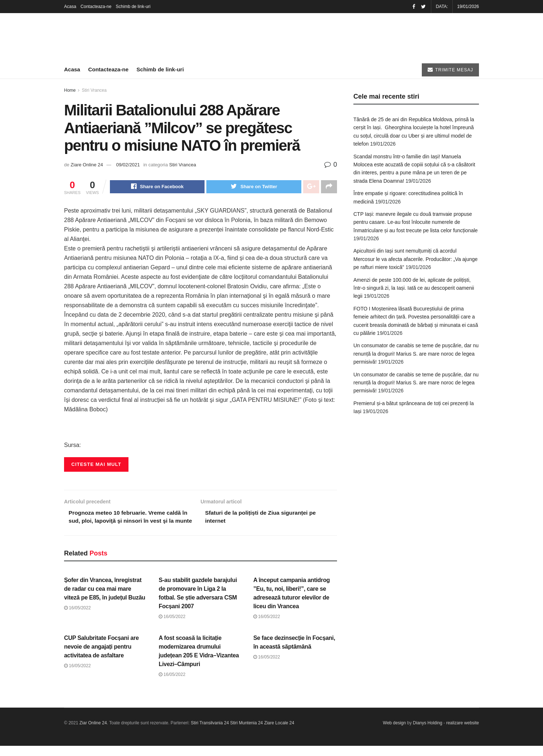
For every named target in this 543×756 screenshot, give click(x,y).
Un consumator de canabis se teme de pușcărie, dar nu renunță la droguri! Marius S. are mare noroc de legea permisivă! (416, 354)
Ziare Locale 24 (279, 733)
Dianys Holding (428, 733)
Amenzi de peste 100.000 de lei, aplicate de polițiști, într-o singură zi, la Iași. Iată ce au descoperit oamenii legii (414, 288)
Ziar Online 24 (93, 733)
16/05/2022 (77, 618)
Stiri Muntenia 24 (246, 733)
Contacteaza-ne (96, 7)
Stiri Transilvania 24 (210, 733)
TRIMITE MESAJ (450, 70)
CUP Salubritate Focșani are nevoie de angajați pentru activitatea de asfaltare (101, 656)
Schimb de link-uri (133, 7)
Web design (394, 733)
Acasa (70, 7)
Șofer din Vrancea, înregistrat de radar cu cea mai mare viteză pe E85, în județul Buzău (105, 599)
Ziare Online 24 (87, 165)
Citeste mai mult (96, 465)
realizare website (463, 733)
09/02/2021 (128, 165)
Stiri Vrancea (94, 90)
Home (70, 90)
